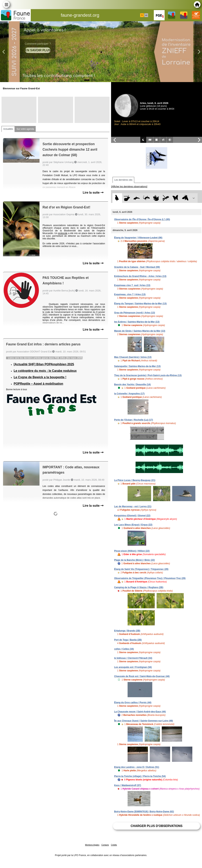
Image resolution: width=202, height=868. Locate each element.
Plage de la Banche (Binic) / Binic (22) (134, 560)
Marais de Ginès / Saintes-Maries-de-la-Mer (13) (140, 331)
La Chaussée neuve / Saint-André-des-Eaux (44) (140, 712)
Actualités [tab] (8, 129)
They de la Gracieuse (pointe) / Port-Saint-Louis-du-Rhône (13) (148, 375)
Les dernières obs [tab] (123, 180)
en (146, 15)
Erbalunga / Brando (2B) (127, 631)
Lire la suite (93, 193)
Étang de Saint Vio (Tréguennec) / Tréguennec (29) (141, 569)
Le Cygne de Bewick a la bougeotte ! (40, 377)
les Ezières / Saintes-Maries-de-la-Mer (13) (137, 322)
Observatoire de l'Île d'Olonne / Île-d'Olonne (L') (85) (142, 219)
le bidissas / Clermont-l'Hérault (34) (133, 658)
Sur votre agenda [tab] (25, 129)
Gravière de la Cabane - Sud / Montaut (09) (137, 267)
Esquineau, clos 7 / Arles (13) (130, 294)
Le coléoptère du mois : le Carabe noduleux (45, 371)
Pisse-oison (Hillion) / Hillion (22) (132, 551)
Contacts (105, 845)
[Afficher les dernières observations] (129, 187)
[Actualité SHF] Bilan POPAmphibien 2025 (44, 364)
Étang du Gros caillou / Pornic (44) (133, 703)
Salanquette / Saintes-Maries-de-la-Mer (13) (137, 366)
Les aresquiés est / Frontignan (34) (133, 667)
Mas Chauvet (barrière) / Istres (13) (133, 357)
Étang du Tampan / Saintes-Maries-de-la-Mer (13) (140, 304)
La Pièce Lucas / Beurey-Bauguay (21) (135, 480)
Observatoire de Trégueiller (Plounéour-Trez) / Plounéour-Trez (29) (150, 578)
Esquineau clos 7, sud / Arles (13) (132, 285)
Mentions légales (92, 845)
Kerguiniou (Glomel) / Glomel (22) (132, 516)
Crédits (114, 845)
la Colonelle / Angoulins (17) (129, 394)
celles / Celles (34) (124, 649)
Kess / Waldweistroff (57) (128, 785)
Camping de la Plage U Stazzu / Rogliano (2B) (139, 587)
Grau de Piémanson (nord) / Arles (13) (135, 313)
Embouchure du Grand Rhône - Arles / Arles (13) (140, 276)
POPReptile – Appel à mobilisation (38, 384)
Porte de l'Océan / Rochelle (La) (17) (133, 420)
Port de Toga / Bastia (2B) (128, 640)
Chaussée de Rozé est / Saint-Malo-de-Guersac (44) (142, 676)
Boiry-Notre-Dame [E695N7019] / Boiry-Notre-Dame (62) (144, 812)
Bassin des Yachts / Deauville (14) (132, 385)
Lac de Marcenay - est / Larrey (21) (133, 506)
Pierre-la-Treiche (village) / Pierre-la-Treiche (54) (140, 776)
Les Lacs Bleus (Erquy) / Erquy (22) (133, 525)
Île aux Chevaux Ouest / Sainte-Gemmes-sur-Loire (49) (143, 721)
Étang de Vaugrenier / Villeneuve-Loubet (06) (138, 238)
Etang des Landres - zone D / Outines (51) (137, 767)
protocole (63, 233)
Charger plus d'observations (157, 826)
